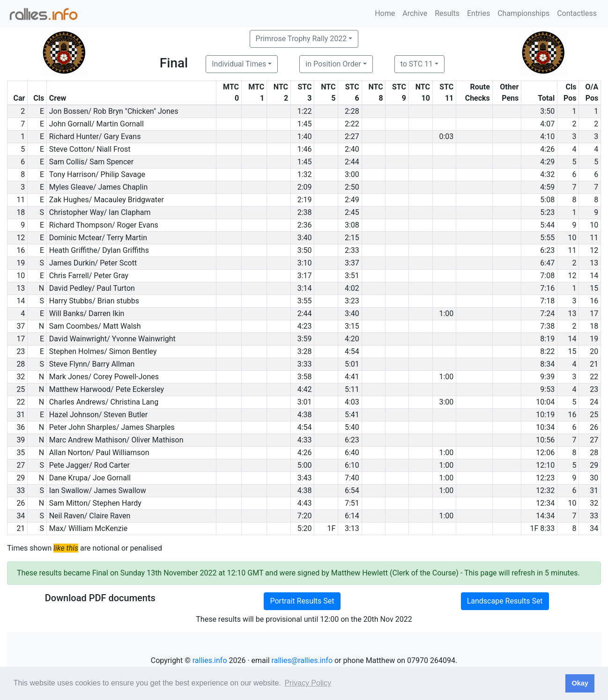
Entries (478, 13)
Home (385, 13)
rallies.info (210, 660)
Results (447, 13)
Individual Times (239, 64)
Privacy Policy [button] (308, 683)
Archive (415, 13)
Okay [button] (580, 683)
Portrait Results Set (302, 601)
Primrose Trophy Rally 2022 (301, 39)
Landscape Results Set (505, 601)
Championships (523, 13)
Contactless (577, 13)
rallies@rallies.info (302, 660)
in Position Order (333, 64)
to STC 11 (417, 64)
